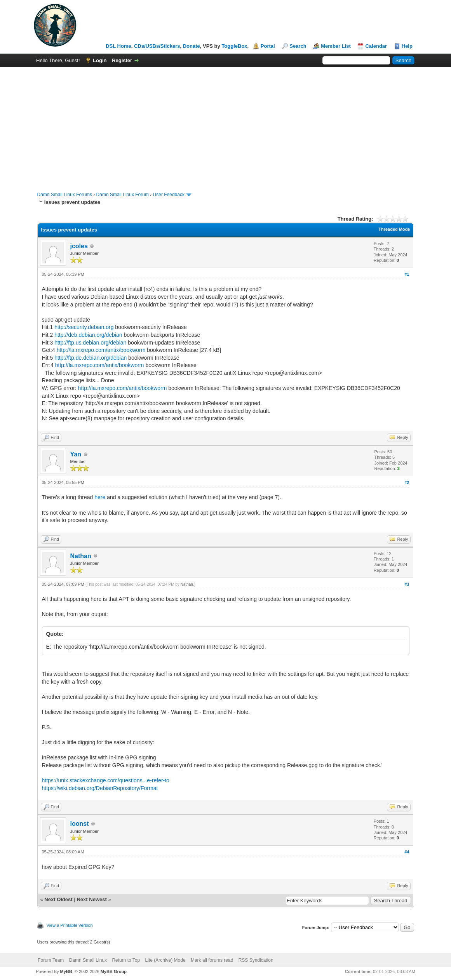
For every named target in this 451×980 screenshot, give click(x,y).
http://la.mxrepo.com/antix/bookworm (101, 350)
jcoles (79, 246)
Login (100, 60)
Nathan (81, 556)
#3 (407, 584)
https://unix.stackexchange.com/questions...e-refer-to (106, 780)
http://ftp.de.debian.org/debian (91, 358)
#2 (407, 482)
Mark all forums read (212, 960)
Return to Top (126, 960)
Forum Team (51, 960)
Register (122, 60)
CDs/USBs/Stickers (157, 46)
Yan (76, 454)
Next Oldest (58, 899)
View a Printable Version (70, 925)
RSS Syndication (256, 960)
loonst (80, 824)
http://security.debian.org (84, 327)
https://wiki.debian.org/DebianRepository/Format (100, 788)
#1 (407, 274)
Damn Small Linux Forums (65, 195)
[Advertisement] (225, 125)
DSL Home (118, 46)
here (100, 497)
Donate (192, 46)
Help (407, 46)
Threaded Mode (394, 229)
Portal (268, 46)
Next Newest (91, 899)
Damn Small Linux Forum (123, 195)
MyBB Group (114, 971)
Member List (336, 46)
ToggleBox (234, 46)
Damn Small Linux (88, 960)
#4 (407, 852)
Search (298, 46)
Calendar (376, 46)
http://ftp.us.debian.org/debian (90, 343)
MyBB (66, 971)
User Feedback (169, 195)
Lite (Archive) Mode (165, 960)
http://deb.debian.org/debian (88, 335)
